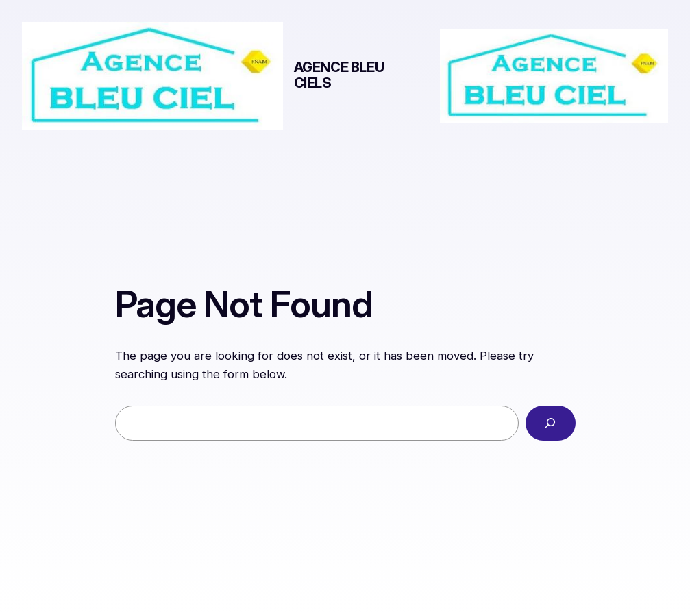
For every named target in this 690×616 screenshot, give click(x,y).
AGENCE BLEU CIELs (339, 75)
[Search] (551, 423)
